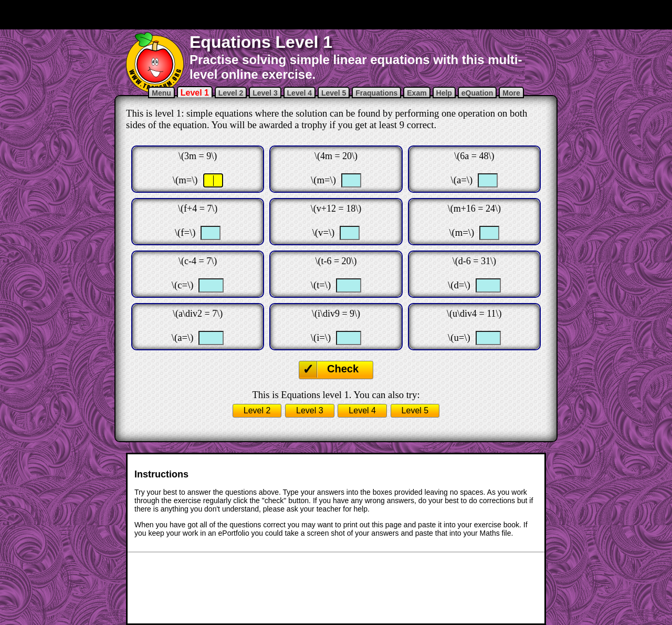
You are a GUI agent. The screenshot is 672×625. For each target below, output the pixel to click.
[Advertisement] (336, 15)
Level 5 (334, 93)
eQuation (477, 93)
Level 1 (195, 93)
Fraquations (376, 93)
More (511, 93)
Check (343, 369)
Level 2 (231, 93)
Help (444, 93)
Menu (161, 93)
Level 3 (265, 93)
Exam (417, 93)
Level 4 (300, 93)
